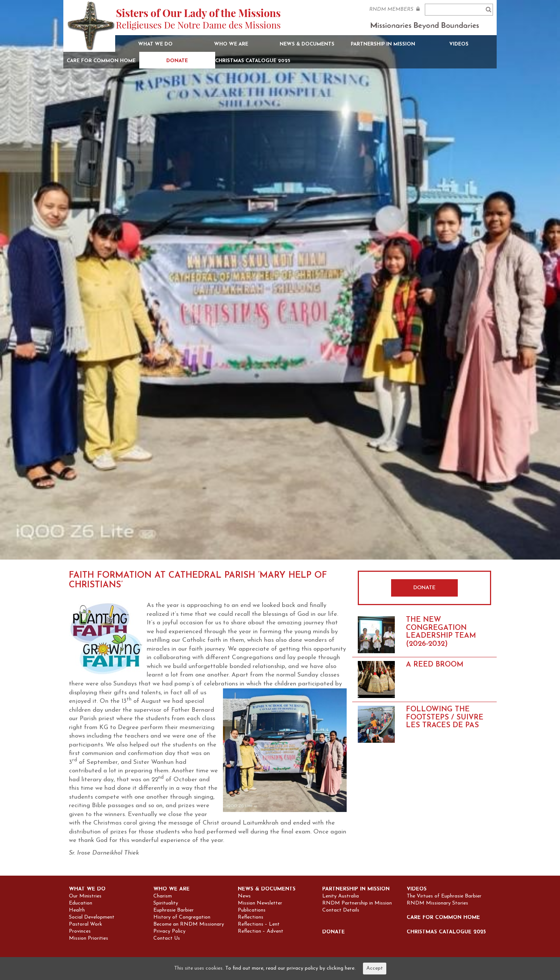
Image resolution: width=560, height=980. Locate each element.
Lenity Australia (341, 896)
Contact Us (167, 939)
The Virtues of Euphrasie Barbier (444, 896)
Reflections (251, 917)
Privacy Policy (169, 932)
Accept (375, 968)
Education (81, 903)
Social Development (92, 917)
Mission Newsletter (260, 903)
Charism (163, 896)
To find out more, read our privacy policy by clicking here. (290, 968)
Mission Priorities (89, 939)
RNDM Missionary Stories (437, 903)
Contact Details (341, 910)
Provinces (80, 932)
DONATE (424, 588)
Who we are (231, 44)
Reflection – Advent (261, 932)
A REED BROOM (435, 665)
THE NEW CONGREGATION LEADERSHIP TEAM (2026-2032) (441, 632)
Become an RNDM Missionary (189, 924)
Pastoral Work (86, 924)
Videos (459, 44)
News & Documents (307, 44)
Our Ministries (85, 896)
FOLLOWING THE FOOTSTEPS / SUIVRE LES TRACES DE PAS (445, 717)
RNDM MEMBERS (394, 9)
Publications (252, 910)
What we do (155, 44)
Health (77, 910)
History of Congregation (182, 917)
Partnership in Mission (383, 44)
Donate (177, 61)
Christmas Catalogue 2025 (253, 61)
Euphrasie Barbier (174, 910)
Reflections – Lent (259, 924)
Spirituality (166, 903)
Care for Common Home (101, 61)
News (244, 896)
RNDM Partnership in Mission (357, 903)
